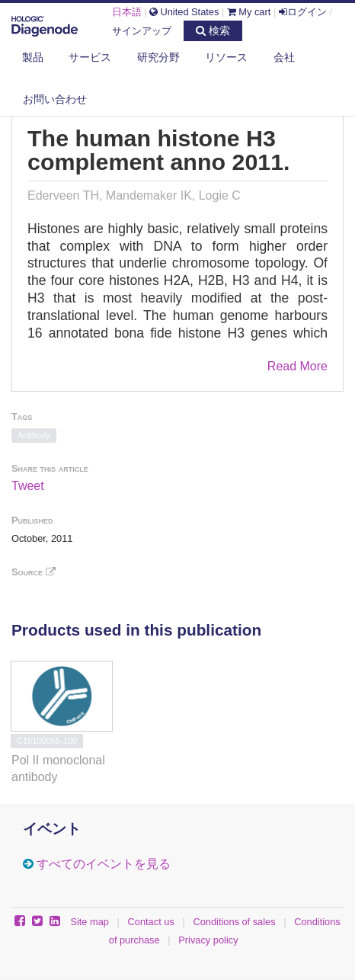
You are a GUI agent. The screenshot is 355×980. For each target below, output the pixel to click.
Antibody (34, 435)
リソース (226, 57)
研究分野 (158, 57)
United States (184, 12)
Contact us (151, 922)
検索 (213, 30)
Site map (90, 922)
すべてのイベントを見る (104, 864)
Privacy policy (208, 940)
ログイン (303, 12)
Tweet (28, 486)
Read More (297, 366)
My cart (249, 12)
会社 (284, 57)
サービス (90, 57)
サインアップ (142, 31)
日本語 (127, 12)
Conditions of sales (234, 922)
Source (34, 572)
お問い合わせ (55, 99)
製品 (33, 57)
